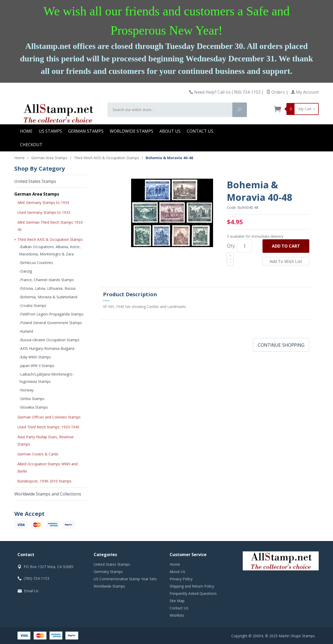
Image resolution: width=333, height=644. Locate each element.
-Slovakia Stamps (33, 407)
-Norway (26, 390)
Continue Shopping (281, 345)
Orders (276, 92)
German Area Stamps (37, 194)
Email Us (31, 591)
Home (26, 131)
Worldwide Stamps (132, 131)
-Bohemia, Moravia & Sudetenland (48, 297)
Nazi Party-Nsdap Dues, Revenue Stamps (46, 440)
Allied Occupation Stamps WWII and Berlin (47, 468)
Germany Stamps (108, 572)
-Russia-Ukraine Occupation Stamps (49, 340)
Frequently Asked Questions (193, 593)
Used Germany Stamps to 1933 (44, 212)
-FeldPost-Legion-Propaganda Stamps (51, 314)
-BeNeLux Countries (36, 263)
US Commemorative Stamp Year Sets (125, 579)
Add (286, 246)
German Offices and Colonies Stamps (49, 417)
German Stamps (86, 131)
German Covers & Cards (38, 454)
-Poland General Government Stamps (50, 323)
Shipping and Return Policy (192, 586)
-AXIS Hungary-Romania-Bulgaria (47, 348)
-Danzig (25, 271)
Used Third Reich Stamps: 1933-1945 (48, 427)
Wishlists (177, 615)
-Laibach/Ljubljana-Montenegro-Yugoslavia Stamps (46, 378)
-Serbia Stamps (32, 399)
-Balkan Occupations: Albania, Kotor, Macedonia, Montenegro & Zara (50, 250)
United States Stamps (35, 181)
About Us (170, 131)
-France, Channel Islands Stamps (46, 280)
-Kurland (26, 331)
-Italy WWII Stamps (35, 357)
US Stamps (50, 131)
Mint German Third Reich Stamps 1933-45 (51, 226)
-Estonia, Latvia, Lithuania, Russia (47, 288)
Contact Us (200, 131)
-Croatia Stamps (33, 305)
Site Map (177, 601)
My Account (305, 92)
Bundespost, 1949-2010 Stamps (44, 481)
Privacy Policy (181, 579)
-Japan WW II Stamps (37, 366)
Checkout (31, 145)
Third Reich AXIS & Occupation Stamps (50, 239)
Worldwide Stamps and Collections (48, 494)
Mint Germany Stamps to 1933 (43, 202)
